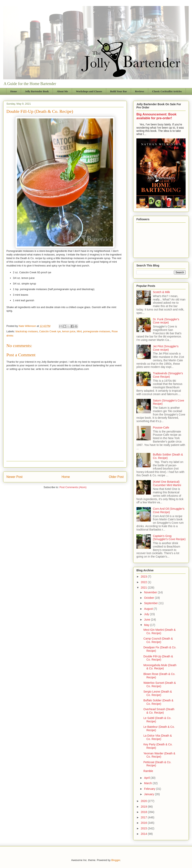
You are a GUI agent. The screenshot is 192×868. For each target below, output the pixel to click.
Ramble (148, 771)
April (147, 778)
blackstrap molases (27, 331)
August (149, 609)
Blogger (116, 860)
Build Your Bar (118, 91)
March (148, 783)
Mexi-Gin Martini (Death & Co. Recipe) (159, 631)
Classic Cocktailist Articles (167, 91)
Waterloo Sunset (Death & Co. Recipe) (160, 684)
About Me (62, 91)
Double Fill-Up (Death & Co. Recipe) (158, 658)
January (149, 794)
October (149, 598)
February (150, 789)
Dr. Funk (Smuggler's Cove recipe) (166, 321)
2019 (144, 807)
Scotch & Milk (161, 292)
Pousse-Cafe (161, 427)
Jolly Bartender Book (37, 91)
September (151, 603)
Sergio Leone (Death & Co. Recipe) (158, 693)
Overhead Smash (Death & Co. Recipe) (159, 711)
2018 (144, 812)
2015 (144, 828)
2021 (144, 588)
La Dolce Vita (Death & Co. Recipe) (158, 737)
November (151, 592)
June (147, 620)
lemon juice (69, 331)
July (147, 614)
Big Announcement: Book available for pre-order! (156, 116)
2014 (144, 834)
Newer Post (14, 477)
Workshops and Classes (89, 91)
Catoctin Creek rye (50, 331)
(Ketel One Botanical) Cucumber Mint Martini (167, 483)
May (147, 625)
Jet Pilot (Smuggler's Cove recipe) (166, 348)
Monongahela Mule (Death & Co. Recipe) (160, 667)
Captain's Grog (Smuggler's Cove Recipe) (169, 538)
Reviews (140, 91)
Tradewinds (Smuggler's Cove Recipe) (168, 375)
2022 (144, 582)
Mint (79, 331)
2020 (144, 801)
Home (14, 91)
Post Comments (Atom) (73, 487)
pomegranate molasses (97, 331)
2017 (144, 817)
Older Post (116, 477)
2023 (144, 577)
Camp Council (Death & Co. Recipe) (158, 640)
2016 (144, 823)
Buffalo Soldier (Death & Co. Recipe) (158, 702)
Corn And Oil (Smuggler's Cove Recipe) (169, 510)
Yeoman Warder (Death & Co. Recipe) (159, 755)
